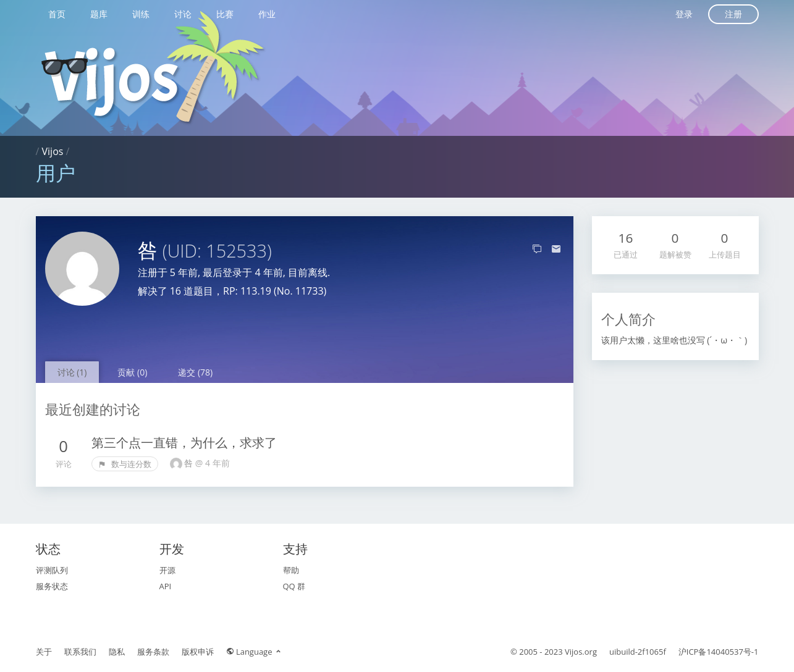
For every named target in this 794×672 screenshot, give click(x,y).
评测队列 (52, 570)
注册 (733, 14)
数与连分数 (125, 464)
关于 (44, 652)
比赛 (225, 14)
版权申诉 (198, 652)
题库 (99, 14)
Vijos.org (581, 652)
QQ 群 (294, 586)
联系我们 (80, 652)
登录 (684, 14)
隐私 (117, 652)
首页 (57, 14)
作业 (267, 14)
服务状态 (52, 586)
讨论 (183, 14)
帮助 (291, 570)
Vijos (53, 151)
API (166, 586)
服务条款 (153, 652)
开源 (167, 570)
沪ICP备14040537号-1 (719, 652)
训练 (141, 14)
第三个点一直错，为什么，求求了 (184, 443)
